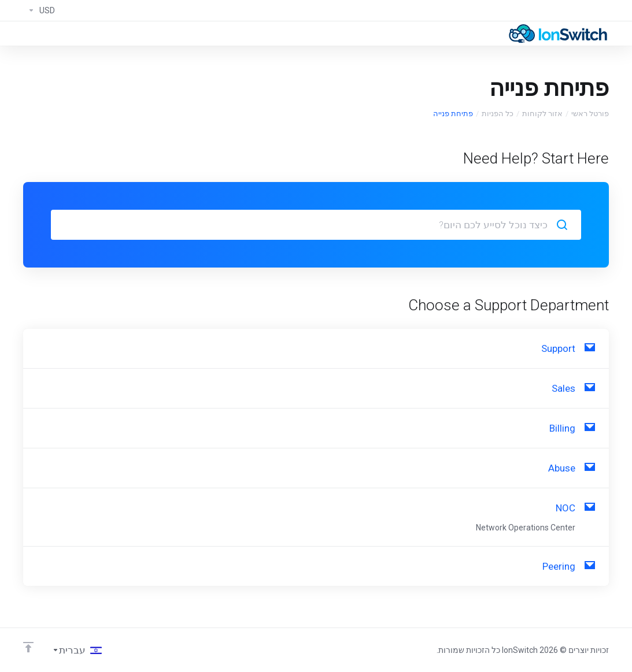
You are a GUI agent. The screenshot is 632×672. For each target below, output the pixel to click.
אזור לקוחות (542, 114)
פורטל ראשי (590, 114)
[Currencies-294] (39, 10)
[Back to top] (28, 647)
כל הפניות (498, 114)
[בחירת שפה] (77, 650)
